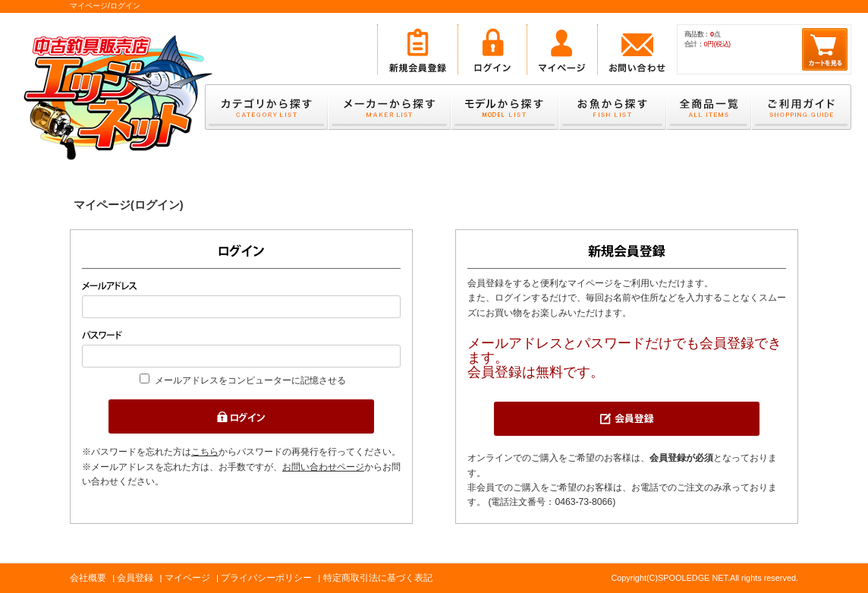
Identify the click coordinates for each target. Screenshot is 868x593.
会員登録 (135, 578)
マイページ (187, 578)
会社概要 (88, 578)
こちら (205, 452)
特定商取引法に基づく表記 (378, 578)
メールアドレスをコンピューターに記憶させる (250, 380)
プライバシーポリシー (266, 578)
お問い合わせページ (323, 467)
